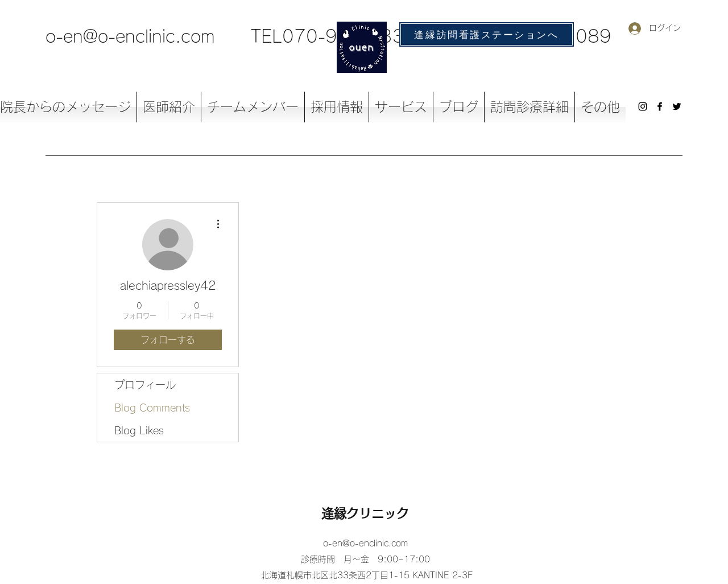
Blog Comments (152, 408)
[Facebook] (660, 106)
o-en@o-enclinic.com (130, 36)
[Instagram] (643, 106)
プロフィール (145, 385)
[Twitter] (677, 106)
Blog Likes (139, 430)
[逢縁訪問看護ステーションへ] (487, 34)
